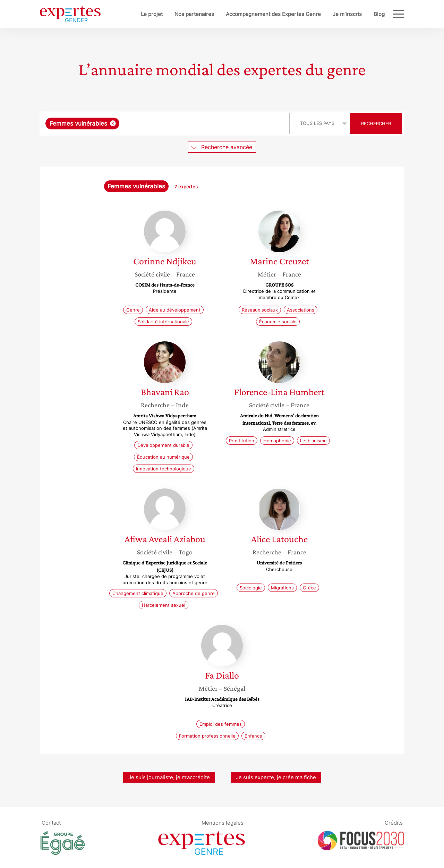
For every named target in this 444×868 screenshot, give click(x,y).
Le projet (152, 14)
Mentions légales (223, 822)
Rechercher (376, 124)
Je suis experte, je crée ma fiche (276, 777)
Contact (51, 822)
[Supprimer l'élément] (113, 123)
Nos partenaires (194, 14)
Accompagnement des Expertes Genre (273, 14)
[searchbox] (193, 124)
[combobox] (166, 124)
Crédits (394, 822)
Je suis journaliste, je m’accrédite (169, 777)
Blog (379, 14)
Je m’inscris (347, 14)
